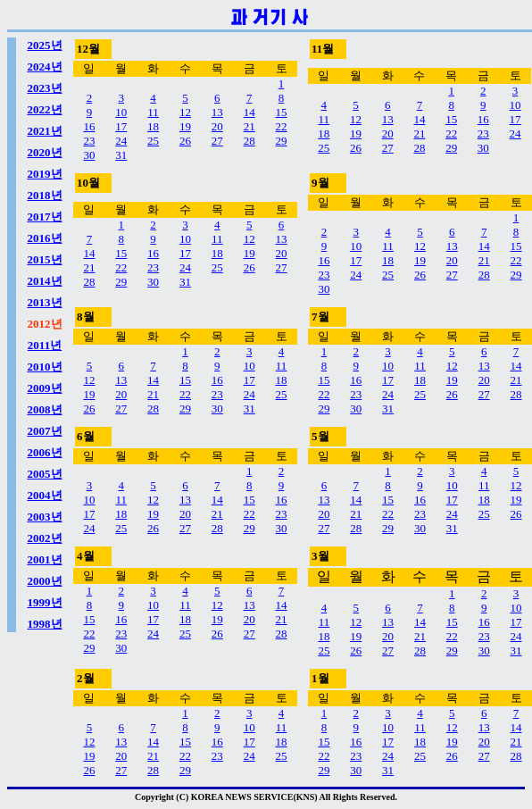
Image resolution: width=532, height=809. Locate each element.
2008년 (45, 409)
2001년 (45, 559)
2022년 (45, 109)
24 (121, 141)
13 (217, 112)
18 (153, 126)
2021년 (45, 131)
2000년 (45, 581)
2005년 (45, 474)
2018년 (45, 195)
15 (282, 112)
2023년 (45, 88)
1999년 (45, 602)
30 (89, 155)
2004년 (45, 495)
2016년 (45, 238)
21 (249, 126)
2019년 (45, 174)
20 (217, 126)
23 (89, 141)
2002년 (45, 538)
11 (153, 112)
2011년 (45, 345)
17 (121, 126)
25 (153, 141)
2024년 (45, 67)
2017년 (45, 217)
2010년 (45, 367)
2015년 (45, 259)
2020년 (45, 152)
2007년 (45, 431)
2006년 (45, 452)
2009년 (45, 388)
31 (121, 155)
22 (282, 126)
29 (282, 141)
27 (217, 141)
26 (185, 141)
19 (185, 126)
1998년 (45, 624)
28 (249, 141)
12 (185, 112)
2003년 (45, 517)
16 (89, 126)
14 (249, 112)
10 (121, 112)
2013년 (45, 302)
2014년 (45, 281)
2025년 (45, 45)
